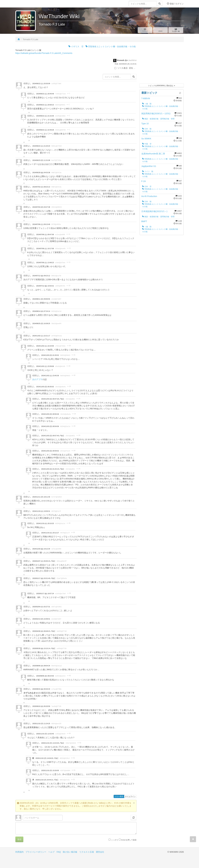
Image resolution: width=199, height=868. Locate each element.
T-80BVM (146, 98)
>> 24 (78, 399)
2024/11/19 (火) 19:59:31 (41, 511)
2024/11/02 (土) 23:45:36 (50, 376)
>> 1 (68, 93)
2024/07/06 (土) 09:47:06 (45, 234)
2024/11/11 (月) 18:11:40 (41, 497)
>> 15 (68, 286)
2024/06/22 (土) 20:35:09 (41, 84)
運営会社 (100, 852)
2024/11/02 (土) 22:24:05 (45, 346)
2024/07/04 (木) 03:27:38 (41, 207)
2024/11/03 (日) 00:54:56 (50, 426)
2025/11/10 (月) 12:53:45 (45, 734)
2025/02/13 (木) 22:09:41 (41, 619)
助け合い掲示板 (70, 852)
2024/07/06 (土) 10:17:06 (45, 249)
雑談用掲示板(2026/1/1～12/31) (156, 113)
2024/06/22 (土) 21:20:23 (41, 146)
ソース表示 (121, 68)
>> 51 (79, 743)
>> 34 (68, 523)
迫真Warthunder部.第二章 (153, 154)
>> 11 (68, 234)
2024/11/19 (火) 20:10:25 (45, 523)
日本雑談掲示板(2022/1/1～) (154, 211)
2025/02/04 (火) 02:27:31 (41, 607)
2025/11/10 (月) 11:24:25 (41, 724)
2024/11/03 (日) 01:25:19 (50, 469)
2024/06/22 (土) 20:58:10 (45, 105)
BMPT (144, 221)
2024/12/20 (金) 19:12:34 (41, 549)
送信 (19, 839)
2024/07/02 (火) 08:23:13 (41, 187)
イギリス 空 (76, 46)
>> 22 (73, 375)
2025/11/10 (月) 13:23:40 (50, 743)
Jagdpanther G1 (149, 166)
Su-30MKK (146, 139)
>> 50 (69, 733)
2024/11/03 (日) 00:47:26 (50, 399)
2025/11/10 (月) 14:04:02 (44, 758)
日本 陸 (147, 129)
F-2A (144, 181)
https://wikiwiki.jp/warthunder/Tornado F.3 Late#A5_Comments (44, 53)
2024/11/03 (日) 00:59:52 (50, 451)
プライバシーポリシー (36, 852)
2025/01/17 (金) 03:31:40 (41, 578)
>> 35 (73, 533)
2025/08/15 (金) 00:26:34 (41, 689)
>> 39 (69, 593)
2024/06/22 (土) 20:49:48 (45, 94)
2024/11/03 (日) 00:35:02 (45, 387)
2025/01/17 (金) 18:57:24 (45, 594)
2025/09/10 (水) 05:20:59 (41, 706)
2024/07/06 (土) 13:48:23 (45, 263)
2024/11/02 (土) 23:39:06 (45, 366)
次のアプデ (37, 379)
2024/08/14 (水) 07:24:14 (41, 311)
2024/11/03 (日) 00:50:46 (50, 414)
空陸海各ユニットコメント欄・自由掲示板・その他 (111, 46)
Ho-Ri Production (149, 196)
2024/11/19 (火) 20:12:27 (50, 533)
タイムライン (130, 796)
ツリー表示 (119, 796)
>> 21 (73, 355)
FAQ (59, 852)
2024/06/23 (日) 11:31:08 (41, 160)
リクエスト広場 (87, 852)
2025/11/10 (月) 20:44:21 (44, 780)
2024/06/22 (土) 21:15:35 (45, 116)
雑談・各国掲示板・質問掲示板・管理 (158, 119)
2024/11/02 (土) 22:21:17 (41, 336)
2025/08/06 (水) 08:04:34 (41, 666)
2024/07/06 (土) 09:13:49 (41, 224)
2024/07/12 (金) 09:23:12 (41, 276)
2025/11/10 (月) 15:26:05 (50, 770)
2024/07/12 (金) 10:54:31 (45, 286)
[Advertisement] (162, 63)
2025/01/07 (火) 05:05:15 (41, 561)
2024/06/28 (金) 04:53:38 (41, 173)
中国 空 (147, 144)
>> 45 (69, 676)
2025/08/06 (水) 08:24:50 (45, 676)
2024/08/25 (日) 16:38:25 (41, 323)
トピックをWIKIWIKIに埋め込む (162, 86)
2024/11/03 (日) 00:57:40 (50, 436)
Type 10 (145, 124)
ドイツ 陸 (148, 171)
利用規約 (20, 852)
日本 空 (147, 187)
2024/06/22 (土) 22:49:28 (45, 130)
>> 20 (69, 346)
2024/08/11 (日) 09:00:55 (41, 299)
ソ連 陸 (147, 104)
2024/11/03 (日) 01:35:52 (50, 355)
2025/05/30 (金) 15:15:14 (41, 648)
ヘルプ (51, 852)
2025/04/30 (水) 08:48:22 (41, 631)
